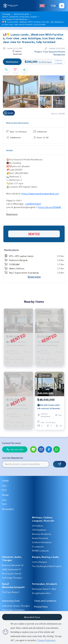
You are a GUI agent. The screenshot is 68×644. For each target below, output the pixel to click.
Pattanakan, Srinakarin (45, 584)
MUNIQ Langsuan (41, 550)
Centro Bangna (39, 562)
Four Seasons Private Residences (15, 19)
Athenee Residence (42, 534)
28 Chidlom (38, 526)
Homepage (6, 14)
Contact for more (11, 443)
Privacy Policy (41, 606)
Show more (34, 277)
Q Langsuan (38, 546)
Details (10, 150)
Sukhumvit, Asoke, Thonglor (16, 606)
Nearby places (12, 250)
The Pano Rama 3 (11, 592)
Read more (12, 214)
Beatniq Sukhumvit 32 (13, 565)
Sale (4, 485)
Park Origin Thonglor (12, 578)
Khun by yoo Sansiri (12, 573)
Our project (8, 509)
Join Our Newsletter (13, 458)
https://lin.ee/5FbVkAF (50, 207)
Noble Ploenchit (40, 538)
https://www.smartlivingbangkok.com (40, 193)
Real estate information (17, 123)
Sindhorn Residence (42, 542)
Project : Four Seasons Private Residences (50, 53)
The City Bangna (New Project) (47, 566)
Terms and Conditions (45, 601)
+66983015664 (33, 204)
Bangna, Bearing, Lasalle (45, 557)
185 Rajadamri (39, 530)
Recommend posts (21, 14)
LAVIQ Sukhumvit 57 (12, 569)
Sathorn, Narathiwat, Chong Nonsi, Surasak (19, 17)
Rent (4, 490)
